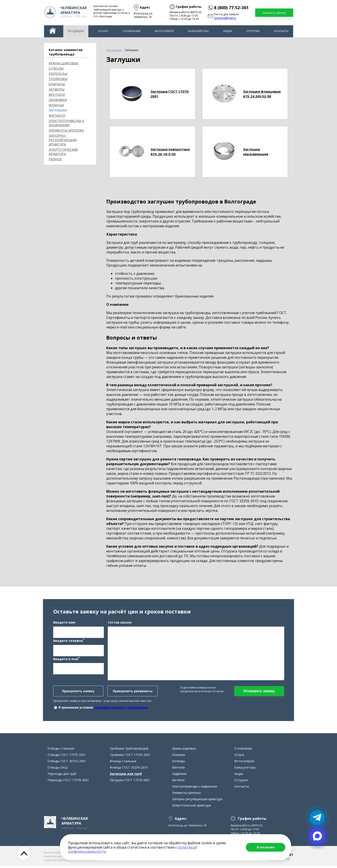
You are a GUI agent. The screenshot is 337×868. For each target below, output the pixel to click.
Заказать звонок (274, 13)
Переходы (58, 73)
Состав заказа (120, 623)
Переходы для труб (62, 776)
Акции (228, 31)
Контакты (281, 31)
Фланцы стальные (123, 763)
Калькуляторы (198, 31)
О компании (131, 31)
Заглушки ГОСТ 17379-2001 (130, 782)
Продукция (76, 31)
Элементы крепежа (66, 130)
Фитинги (57, 115)
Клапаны (57, 84)
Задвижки (58, 100)
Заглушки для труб (126, 776)
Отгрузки (253, 31)
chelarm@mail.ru (225, 18)
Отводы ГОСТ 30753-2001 (67, 763)
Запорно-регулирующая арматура (63, 140)
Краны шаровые (64, 63)
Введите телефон (69, 641)
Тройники (58, 79)
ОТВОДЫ (56, 68)
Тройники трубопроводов (129, 751)
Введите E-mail (66, 660)
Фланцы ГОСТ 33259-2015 (129, 770)
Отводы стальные (61, 751)
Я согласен (266, 847)
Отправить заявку (259, 692)
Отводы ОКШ (58, 770)
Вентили (57, 94)
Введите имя (64, 623)
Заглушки (58, 110)
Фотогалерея (164, 31)
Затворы (57, 89)
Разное (55, 159)
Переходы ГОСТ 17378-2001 (68, 782)
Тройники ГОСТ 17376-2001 (130, 757)
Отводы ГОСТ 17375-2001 (67, 757)
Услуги (103, 31)
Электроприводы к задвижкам (66, 123)
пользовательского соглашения (121, 708)
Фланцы (56, 105)
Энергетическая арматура (63, 152)
